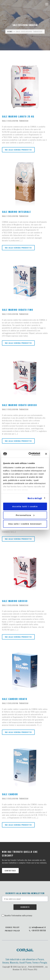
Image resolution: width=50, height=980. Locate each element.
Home (10, 31)
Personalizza (25, 515)
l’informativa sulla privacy (22, 915)
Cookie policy (12, 927)
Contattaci (10, 871)
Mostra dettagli (35, 498)
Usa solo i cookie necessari (25, 524)
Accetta (18, 915)
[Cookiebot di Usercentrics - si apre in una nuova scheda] (30, 454)
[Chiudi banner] (46, 454)
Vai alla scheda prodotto (18, 150)
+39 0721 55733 (37, 930)
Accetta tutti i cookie (25, 506)
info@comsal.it (37, 927)
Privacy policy (12, 931)
